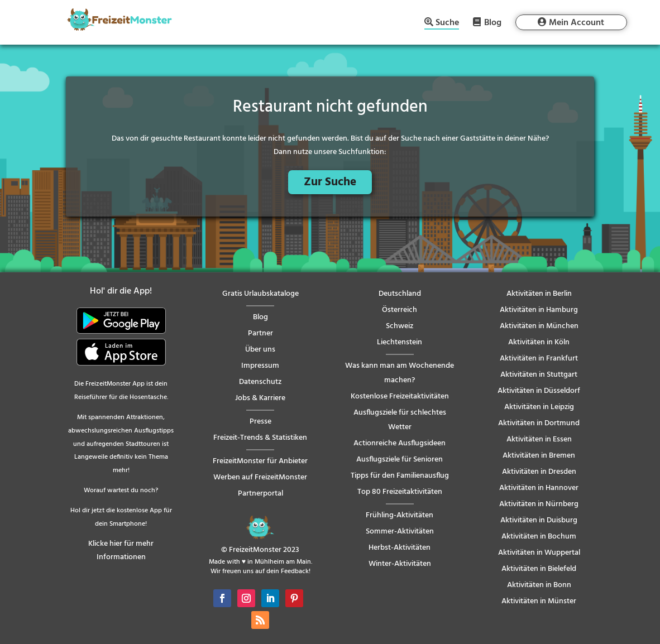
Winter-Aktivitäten (400, 564)
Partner (260, 333)
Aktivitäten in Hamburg (539, 310)
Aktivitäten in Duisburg (539, 520)
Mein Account (577, 23)
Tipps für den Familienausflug (400, 476)
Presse (260, 422)
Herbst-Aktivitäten (400, 548)
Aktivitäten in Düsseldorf (539, 391)
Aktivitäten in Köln (539, 342)
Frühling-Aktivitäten (400, 515)
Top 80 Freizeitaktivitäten (400, 492)
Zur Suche (330, 182)
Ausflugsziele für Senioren (400, 460)
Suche (447, 24)
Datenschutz (260, 382)
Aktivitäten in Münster (539, 601)
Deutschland (400, 294)
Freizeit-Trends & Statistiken (260, 438)
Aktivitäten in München (539, 326)
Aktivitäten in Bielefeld (539, 569)
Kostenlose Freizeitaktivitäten (400, 397)
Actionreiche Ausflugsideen (400, 443)
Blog (493, 22)
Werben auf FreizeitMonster (260, 477)
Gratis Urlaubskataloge (260, 294)
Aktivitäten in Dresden (539, 472)
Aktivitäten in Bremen (539, 456)
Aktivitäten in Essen (539, 439)
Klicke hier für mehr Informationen (121, 551)
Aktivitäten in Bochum (539, 537)
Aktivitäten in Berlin (539, 294)
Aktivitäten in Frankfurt (539, 359)
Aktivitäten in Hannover (539, 488)
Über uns (260, 350)
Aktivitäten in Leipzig (539, 407)
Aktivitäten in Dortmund (539, 423)
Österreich (400, 310)
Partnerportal (260, 494)
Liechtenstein (400, 342)
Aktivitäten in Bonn (539, 585)
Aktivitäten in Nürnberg (539, 504)
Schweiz (400, 326)
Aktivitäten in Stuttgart (539, 375)
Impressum (260, 366)
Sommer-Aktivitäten (400, 532)
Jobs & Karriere (260, 398)
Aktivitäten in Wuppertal (539, 553)
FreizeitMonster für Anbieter (260, 461)
